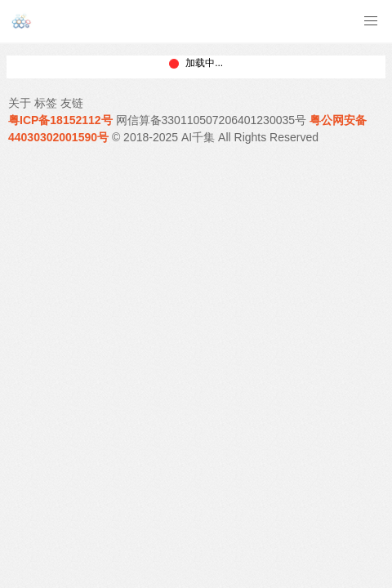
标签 (46, 103)
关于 (20, 103)
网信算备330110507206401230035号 (212, 120)
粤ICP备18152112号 (60, 120)
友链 (72, 103)
